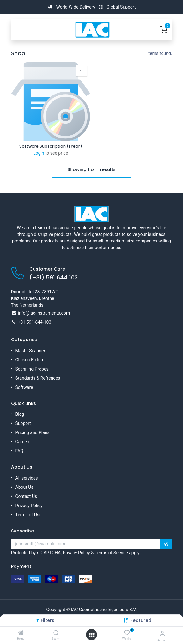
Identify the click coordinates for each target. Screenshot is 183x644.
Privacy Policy (29, 506)
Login (39, 153)
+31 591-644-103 (35, 322)
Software (24, 387)
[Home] (21, 633)
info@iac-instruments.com (44, 313)
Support (23, 423)
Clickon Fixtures (31, 360)
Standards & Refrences (38, 378)
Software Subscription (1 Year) (51, 146)
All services (27, 478)
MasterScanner (30, 351)
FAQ (19, 451)
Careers (23, 442)
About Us (24, 487)
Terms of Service (111, 553)
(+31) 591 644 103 (54, 278)
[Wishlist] (127, 633)
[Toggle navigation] (21, 30)
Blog (20, 414)
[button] (141, 620)
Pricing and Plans (33, 432)
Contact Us (26, 496)
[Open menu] (92, 635)
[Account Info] (162, 633)
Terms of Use (29, 515)
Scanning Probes (32, 369)
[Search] (56, 633)
